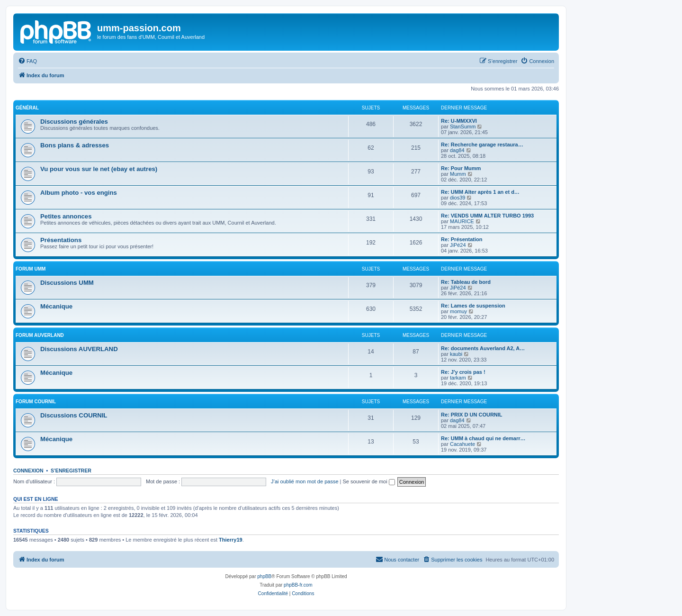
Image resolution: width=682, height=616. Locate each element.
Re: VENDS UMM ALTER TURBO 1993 (487, 216)
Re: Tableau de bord (466, 282)
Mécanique (56, 306)
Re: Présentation (462, 239)
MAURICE (462, 221)
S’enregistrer (71, 471)
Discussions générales (74, 122)
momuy (458, 311)
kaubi (456, 354)
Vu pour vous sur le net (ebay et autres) (99, 169)
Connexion (28, 471)
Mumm (458, 174)
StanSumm (463, 127)
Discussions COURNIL (74, 415)
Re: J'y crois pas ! (463, 372)
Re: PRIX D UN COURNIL (472, 415)
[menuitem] (27, 61)
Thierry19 (231, 540)
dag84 (457, 150)
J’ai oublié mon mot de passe (305, 481)
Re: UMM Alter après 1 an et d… (480, 192)
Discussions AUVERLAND (79, 349)
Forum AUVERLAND (40, 335)
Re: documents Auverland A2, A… (483, 348)
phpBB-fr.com (298, 585)
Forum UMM (31, 269)
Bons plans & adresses (75, 145)
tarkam (458, 378)
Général (27, 108)
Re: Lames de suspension (473, 306)
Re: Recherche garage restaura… (482, 145)
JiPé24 (458, 245)
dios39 (458, 198)
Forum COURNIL (36, 402)
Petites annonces (66, 216)
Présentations (61, 240)
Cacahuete (462, 444)
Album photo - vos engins (79, 193)
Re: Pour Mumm (461, 168)
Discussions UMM (67, 283)
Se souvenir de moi (369, 481)
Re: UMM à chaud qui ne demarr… (483, 438)
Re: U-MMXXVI (459, 121)
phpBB (264, 576)
